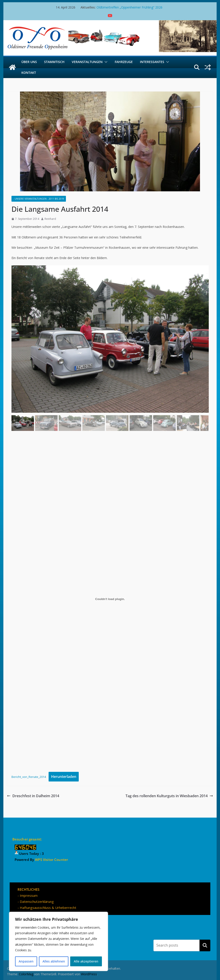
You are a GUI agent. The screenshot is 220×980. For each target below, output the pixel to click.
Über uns (29, 62)
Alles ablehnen (54, 961)
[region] (58, 941)
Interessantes (152, 62)
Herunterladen (64, 777)
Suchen (205, 945)
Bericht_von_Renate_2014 (29, 777)
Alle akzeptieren (86, 961)
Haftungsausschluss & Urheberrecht (48, 908)
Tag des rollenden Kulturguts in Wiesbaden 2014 (169, 796)
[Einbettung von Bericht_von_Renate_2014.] (110, 599)
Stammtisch (54, 62)
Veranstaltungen (87, 62)
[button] (105, 62)
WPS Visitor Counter (51, 860)
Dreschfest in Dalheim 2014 (33, 796)
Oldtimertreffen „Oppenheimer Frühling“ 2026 (129, 7)
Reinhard (50, 219)
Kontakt (29, 73)
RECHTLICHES (28, 889)
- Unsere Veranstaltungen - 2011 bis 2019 (39, 199)
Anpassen (26, 961)
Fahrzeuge (124, 62)
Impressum (29, 895)
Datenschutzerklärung (37, 901)
